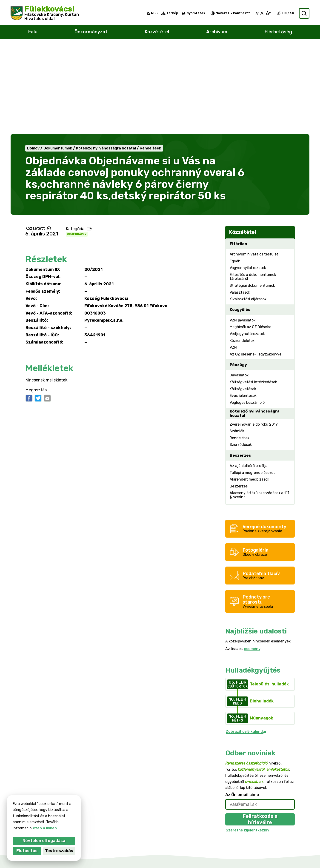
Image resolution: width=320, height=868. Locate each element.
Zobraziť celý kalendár (246, 643)
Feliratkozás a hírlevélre (260, 731)
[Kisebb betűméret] (257, 13)
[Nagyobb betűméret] (268, 13)
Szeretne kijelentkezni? (248, 742)
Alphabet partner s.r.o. (68, 805)
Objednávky (77, 146)
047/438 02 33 (285, 827)
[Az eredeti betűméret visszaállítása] (262, 13)
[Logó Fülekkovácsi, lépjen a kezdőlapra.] (45, 13)
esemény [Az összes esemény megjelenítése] (252, 560)
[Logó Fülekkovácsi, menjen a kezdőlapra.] (62, 791)
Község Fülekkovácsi (58, 809)
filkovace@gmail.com (290, 832)
